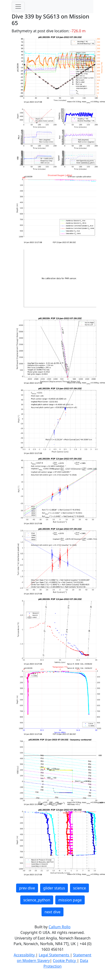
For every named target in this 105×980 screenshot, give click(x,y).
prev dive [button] (27, 888)
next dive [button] (52, 912)
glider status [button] (54, 888)
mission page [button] (70, 900)
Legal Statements (54, 955)
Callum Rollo (59, 927)
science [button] (79, 888)
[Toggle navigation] (18, 7)
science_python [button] (37, 900)
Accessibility (25, 955)
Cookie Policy (65, 961)
